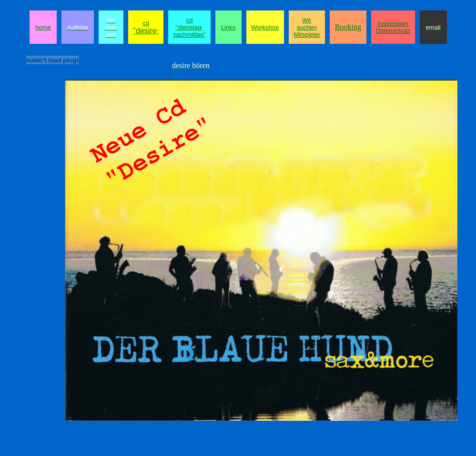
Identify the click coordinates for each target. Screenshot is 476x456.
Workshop (265, 27)
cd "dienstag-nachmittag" (189, 27)
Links (228, 27)
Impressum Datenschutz (393, 27)
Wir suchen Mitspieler (307, 27)
